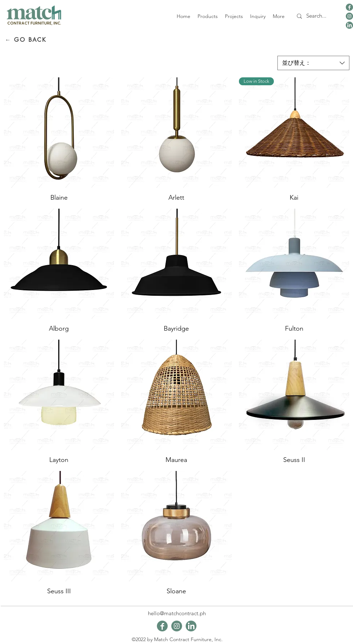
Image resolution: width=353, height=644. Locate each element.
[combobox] (313, 63)
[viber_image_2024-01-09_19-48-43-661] (349, 25)
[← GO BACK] (26, 40)
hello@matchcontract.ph (177, 613)
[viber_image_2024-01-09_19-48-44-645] (349, 16)
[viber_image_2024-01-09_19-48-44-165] (349, 7)
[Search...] (316, 16)
